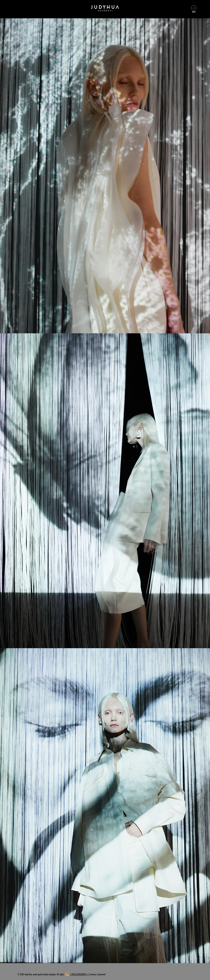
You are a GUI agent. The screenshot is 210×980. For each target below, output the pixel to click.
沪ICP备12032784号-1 (79, 974)
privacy (93, 974)
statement (102, 974)
